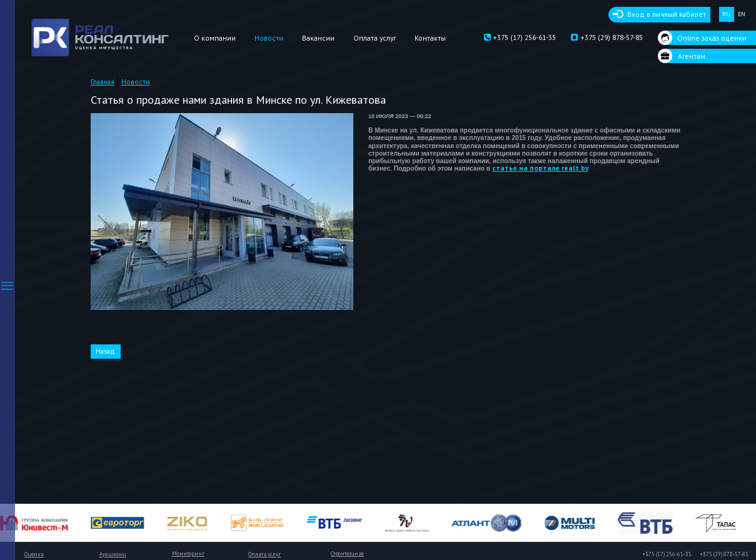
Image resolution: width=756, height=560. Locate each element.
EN (742, 14)
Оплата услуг (375, 38)
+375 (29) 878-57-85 (607, 37)
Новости (269, 38)
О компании (215, 38)
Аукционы (113, 554)
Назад (105, 351)
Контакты (430, 38)
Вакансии (318, 38)
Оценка (34, 554)
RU (726, 14)
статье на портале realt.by (540, 168)
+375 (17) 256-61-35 (520, 37)
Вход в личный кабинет (667, 14)
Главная (103, 82)
